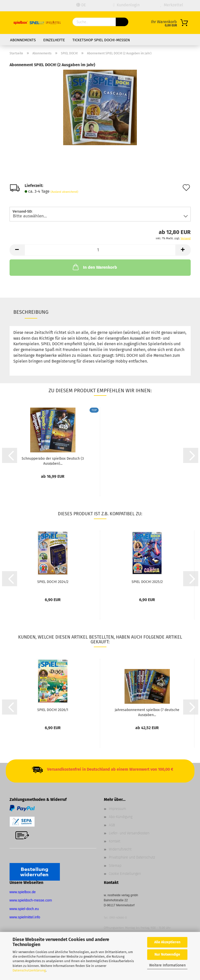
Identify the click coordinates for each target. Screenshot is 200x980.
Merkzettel (172, 5)
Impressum (117, 809)
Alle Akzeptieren (167, 942)
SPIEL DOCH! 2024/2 (53, 582)
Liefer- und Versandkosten (129, 833)
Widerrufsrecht (120, 849)
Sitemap (115, 866)
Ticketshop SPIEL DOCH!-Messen (101, 40)
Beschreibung (31, 312)
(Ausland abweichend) (64, 192)
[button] (17, 250)
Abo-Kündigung (121, 817)
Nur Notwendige (167, 954)
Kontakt (115, 841)
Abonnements (23, 40)
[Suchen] (122, 22)
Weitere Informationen (167, 965)
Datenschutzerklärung (29, 970)
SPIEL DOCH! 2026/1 (53, 710)
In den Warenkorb (94, 267)
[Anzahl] (100, 250)
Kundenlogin (126, 5)
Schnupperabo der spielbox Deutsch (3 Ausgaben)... (53, 461)
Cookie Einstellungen (125, 874)
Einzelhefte (54, 40)
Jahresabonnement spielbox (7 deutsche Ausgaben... (147, 712)
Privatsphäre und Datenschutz (132, 857)
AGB (112, 825)
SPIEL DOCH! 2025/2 (147, 582)
